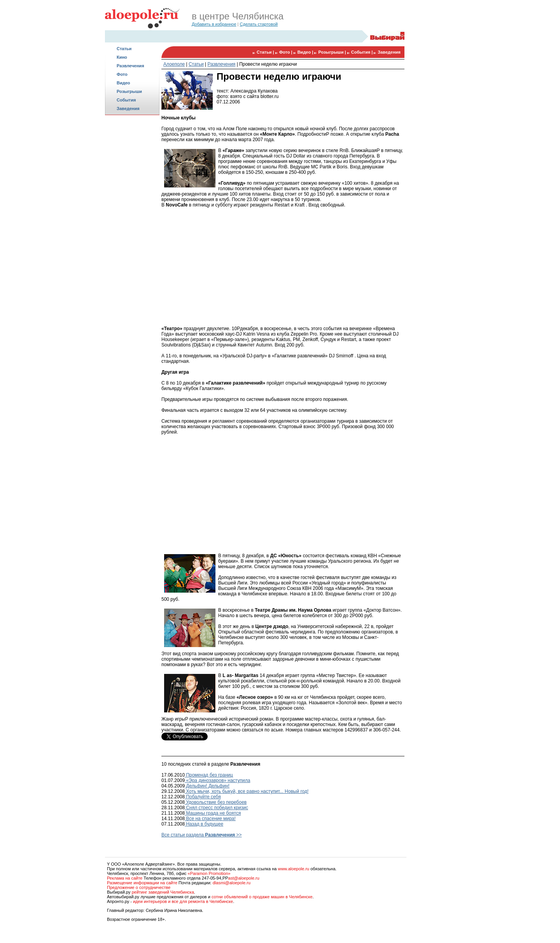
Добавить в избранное (214, 24)
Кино (122, 57)
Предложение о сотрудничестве (139, 887)
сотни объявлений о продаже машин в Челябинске (262, 897)
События (126, 100)
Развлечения (130, 66)
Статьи (124, 49)
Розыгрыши (129, 91)
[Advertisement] (132, 240)
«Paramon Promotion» (209, 873)
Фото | (286, 52)
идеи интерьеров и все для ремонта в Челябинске (183, 901)
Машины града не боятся (213, 813)
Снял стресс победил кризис (216, 808)
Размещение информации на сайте (142, 883)
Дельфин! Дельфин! (207, 786)
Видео (123, 83)
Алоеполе (174, 64)
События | (363, 52)
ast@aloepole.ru (244, 878)
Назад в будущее (204, 824)
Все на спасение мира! (210, 819)
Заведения (128, 108)
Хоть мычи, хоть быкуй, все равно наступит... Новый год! (247, 791)
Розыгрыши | (332, 52)
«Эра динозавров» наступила (217, 780)
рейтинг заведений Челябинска (163, 892)
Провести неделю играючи (268, 64)
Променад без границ (209, 775)
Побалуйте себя (203, 797)
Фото (122, 74)
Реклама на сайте (125, 878)
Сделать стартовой (259, 24)
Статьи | (266, 52)
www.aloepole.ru (293, 869)
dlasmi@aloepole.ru (232, 883)
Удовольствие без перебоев (216, 802)
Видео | (306, 52)
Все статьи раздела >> (202, 835)
